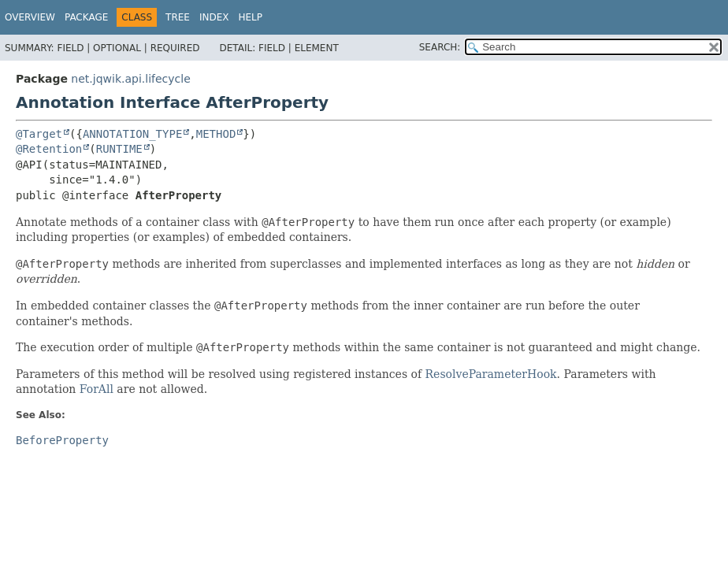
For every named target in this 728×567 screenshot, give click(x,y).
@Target (39, 134)
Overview (30, 17)
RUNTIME (119, 149)
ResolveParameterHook (491, 374)
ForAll (97, 389)
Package (86, 17)
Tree (178, 17)
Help (251, 17)
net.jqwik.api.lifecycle (130, 79)
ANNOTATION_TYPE (132, 134)
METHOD (216, 134)
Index (214, 17)
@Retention (49, 149)
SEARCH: (440, 47)
